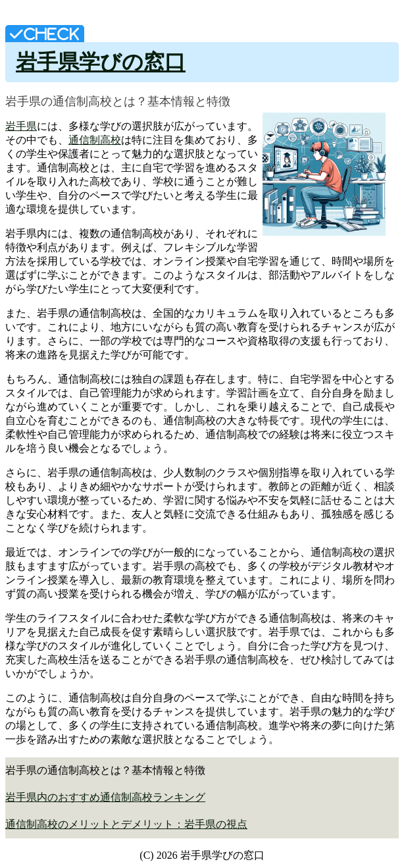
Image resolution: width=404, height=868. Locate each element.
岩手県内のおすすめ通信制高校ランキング (105, 797)
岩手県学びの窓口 (101, 62)
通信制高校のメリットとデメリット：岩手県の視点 (126, 824)
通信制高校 (95, 140)
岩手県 (21, 126)
